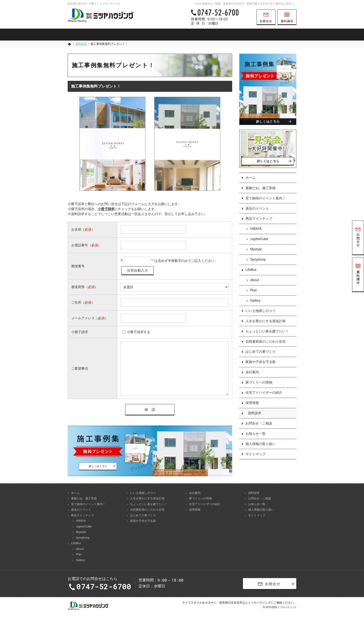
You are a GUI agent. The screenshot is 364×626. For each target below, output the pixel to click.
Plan (254, 290)
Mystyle (256, 249)
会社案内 (252, 372)
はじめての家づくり (261, 352)
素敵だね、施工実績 (261, 188)
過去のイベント (257, 208)
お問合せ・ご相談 (259, 423)
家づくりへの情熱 (259, 383)
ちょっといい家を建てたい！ (267, 331)
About (255, 280)
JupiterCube (259, 239)
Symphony (258, 260)
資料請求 (255, 413)
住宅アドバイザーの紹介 (264, 393)
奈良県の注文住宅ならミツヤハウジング (245, 603)
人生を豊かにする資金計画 (266, 321)
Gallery (255, 300)
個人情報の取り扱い (261, 444)
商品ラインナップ (259, 219)
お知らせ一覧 (256, 434)
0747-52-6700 (221, 17)
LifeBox (251, 270)
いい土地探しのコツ (261, 311)
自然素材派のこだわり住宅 (266, 341)
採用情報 (252, 403)
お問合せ (266, 17)
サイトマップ (256, 454)
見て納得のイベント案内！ (266, 198)
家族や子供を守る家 (261, 362)
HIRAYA (256, 229)
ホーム (251, 178)
